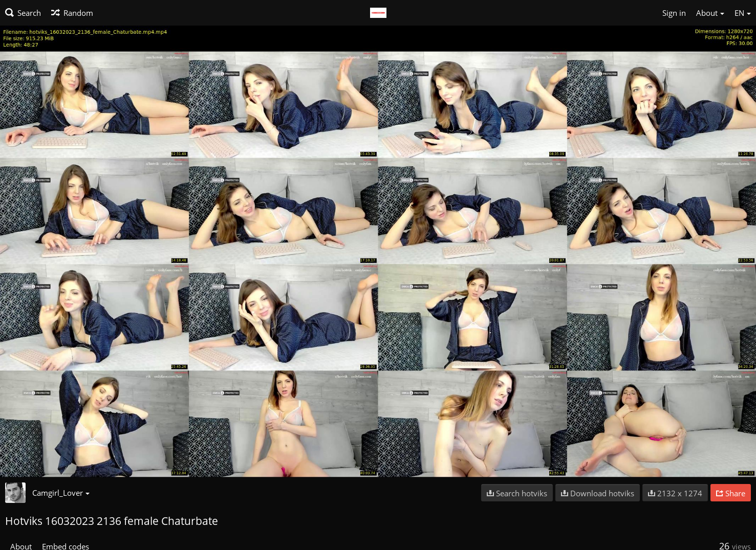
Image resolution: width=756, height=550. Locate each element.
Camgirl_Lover (61, 493)
